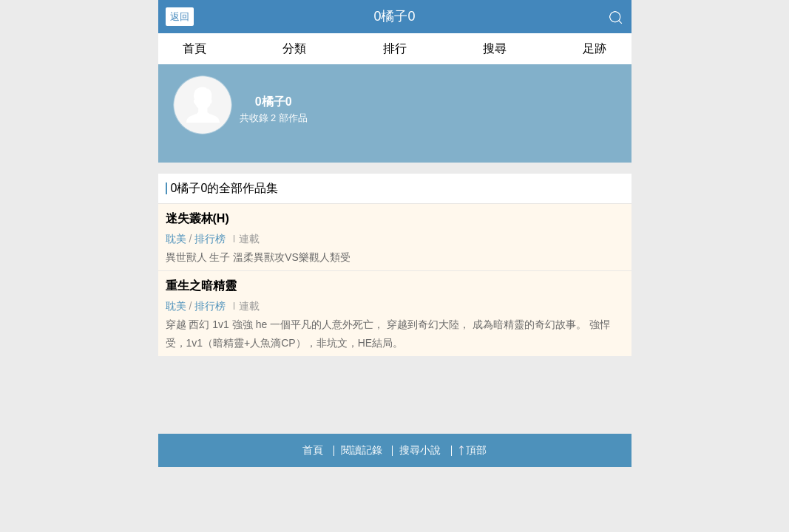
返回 (180, 17)
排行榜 (210, 239)
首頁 (194, 48)
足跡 (595, 48)
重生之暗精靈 (201, 286)
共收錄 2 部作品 (274, 118)
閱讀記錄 (362, 450)
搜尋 (495, 48)
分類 (294, 48)
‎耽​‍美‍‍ (176, 239)
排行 (395, 48)
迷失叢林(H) (197, 218)
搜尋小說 (420, 450)
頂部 (473, 450)
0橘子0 (394, 16)
